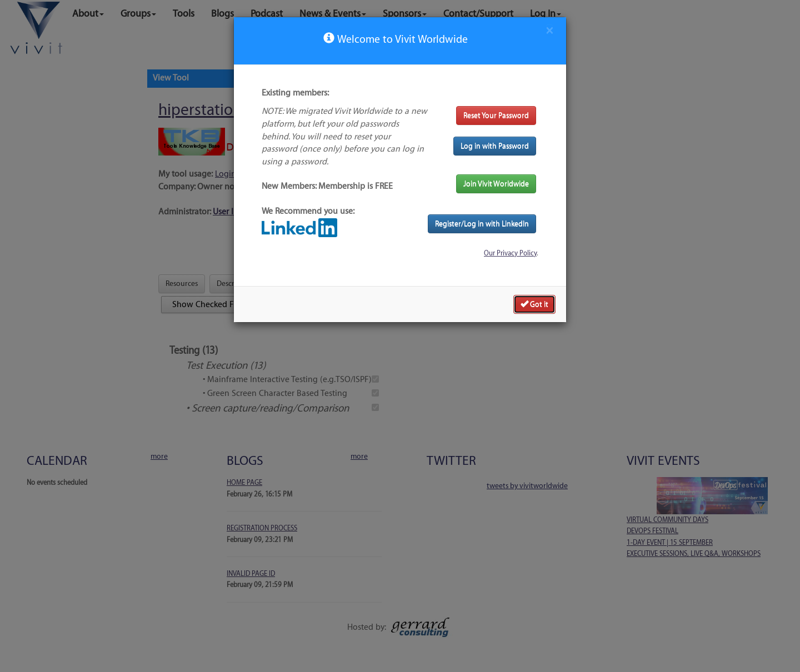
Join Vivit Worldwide (496, 184)
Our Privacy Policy (510, 253)
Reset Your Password (496, 115)
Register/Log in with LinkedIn (482, 224)
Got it (534, 304)
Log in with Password (495, 146)
